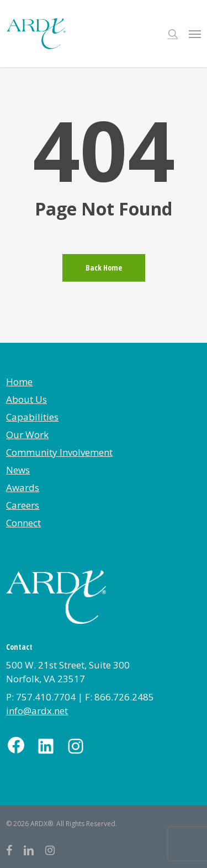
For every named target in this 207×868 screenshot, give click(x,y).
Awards (23, 487)
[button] (195, 34)
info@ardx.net (37, 711)
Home (19, 382)
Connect (23, 523)
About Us (26, 399)
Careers (23, 505)
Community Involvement (59, 452)
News (18, 470)
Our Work (27, 435)
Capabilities (32, 417)
